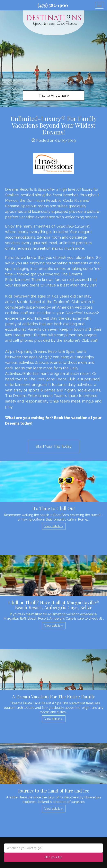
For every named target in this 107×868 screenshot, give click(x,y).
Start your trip (53, 857)
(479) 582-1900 (53, 5)
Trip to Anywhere (54, 95)
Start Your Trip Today (54, 446)
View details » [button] (54, 526)
